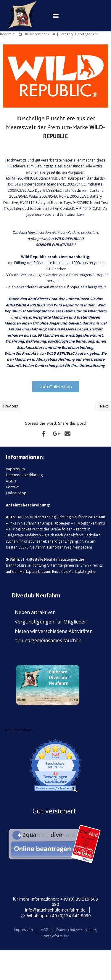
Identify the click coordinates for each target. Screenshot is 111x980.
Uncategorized (87, 34)
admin (9, 34)
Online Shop (16, 493)
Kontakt (12, 487)
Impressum (15, 469)
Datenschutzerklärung (24, 475)
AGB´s (11, 481)
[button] (55, 16)
